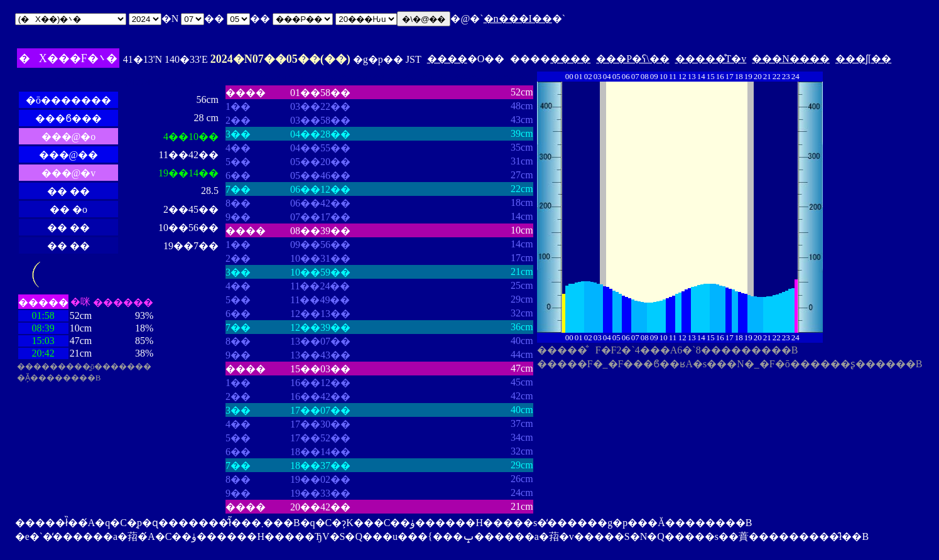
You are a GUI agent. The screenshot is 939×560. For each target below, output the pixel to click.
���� (447, 59)
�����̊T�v (711, 59)
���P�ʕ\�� (632, 59)
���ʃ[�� (863, 59)
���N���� (791, 59)
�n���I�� (518, 19)
